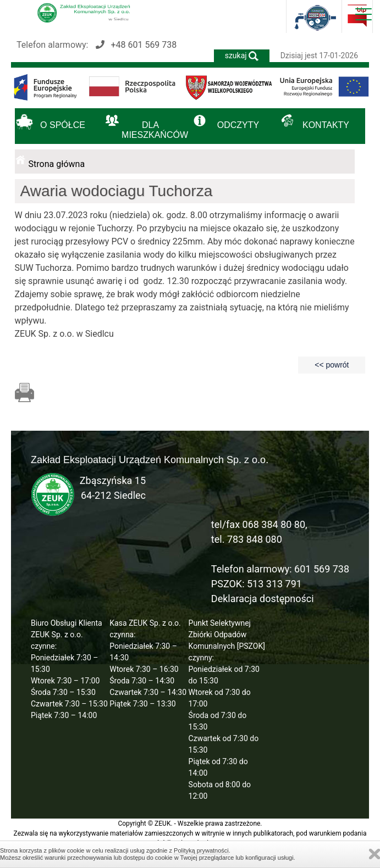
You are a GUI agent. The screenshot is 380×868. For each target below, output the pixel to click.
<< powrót (332, 365)
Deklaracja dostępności (263, 599)
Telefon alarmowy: (97, 45)
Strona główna (57, 164)
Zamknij (375, 854)
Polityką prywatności (201, 850)
